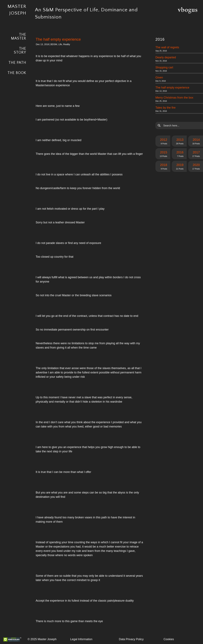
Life (60, 44)
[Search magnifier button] (159, 125)
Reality (67, 44)
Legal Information (81, 639)
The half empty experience (172, 88)
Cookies (169, 639)
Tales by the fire (165, 108)
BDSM (54, 44)
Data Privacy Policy (131, 639)
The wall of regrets (167, 47)
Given (159, 77)
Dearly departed (166, 57)
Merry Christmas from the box (174, 98)
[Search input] (182, 125)
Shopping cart (164, 67)
